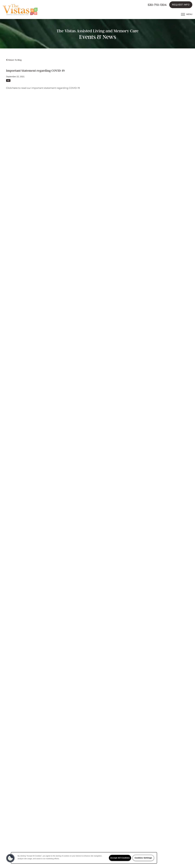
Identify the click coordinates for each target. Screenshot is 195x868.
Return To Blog (14, 60)
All (8, 80)
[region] (84, 858)
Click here (12, 88)
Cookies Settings (143, 858)
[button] (181, 5)
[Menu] (187, 14)
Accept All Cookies (120, 858)
